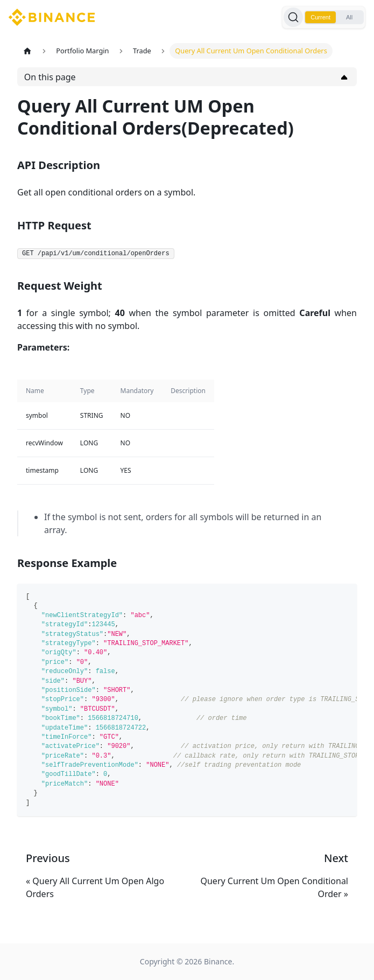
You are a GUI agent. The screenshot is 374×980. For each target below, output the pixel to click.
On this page (50, 77)
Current (320, 17)
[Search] (293, 17)
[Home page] (27, 51)
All (349, 17)
